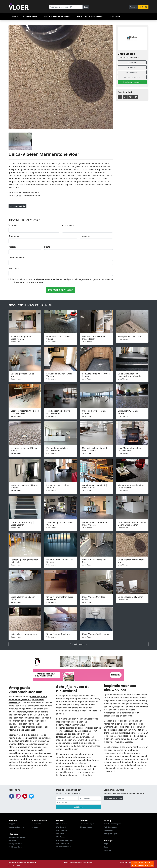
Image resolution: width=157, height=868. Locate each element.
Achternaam (68, 225)
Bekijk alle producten (79, 644)
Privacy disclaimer (15, 844)
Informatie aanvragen (57, 16)
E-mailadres (14, 268)
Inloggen (12, 824)
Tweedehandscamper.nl (113, 824)
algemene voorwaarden (48, 279)
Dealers (107, 847)
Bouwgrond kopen (110, 834)
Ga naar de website (132, 77)
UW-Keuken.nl (61, 830)
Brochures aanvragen (132, 82)
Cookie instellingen (15, 847)
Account (133, 7)
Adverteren (37, 824)
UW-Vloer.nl (61, 837)
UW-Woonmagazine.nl (64, 840)
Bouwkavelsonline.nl (64, 847)
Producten (132, 67)
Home (15, 16)
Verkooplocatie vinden (90, 16)
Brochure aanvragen (113, 798)
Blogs (106, 844)
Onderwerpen (29, 16)
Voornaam (13, 225)
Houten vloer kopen (87, 824)
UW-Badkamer (62, 824)
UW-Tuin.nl (60, 834)
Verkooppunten (132, 72)
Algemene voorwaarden (17, 837)
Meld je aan (78, 807)
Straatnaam (14, 236)
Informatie (132, 62)
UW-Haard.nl (61, 827)
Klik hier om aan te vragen (142, 864)
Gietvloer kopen (86, 827)
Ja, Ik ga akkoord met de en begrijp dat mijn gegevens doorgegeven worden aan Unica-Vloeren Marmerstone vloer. (62, 281)
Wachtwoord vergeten (17, 827)
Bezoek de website (17, 206)
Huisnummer (86, 236)
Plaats (47, 247)
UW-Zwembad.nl (62, 843)
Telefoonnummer (16, 258)
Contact (35, 827)
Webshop (115, 16)
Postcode (13, 247)
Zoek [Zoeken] (86, 7)
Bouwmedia (31, 862)
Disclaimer (12, 840)
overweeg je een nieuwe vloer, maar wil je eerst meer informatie (28, 700)
